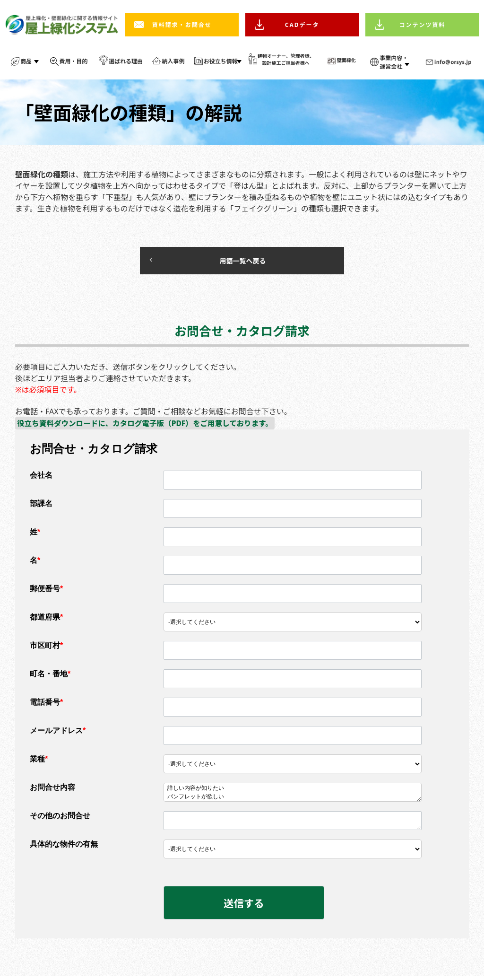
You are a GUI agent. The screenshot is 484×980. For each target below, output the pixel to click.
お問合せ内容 (52, 790)
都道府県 (46, 619)
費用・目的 (74, 61)
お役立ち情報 (221, 61)
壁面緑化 (346, 60)
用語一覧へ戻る (214, 262)
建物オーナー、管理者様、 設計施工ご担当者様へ (286, 59)
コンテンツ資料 (423, 25)
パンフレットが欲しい (293, 799)
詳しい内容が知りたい (293, 791)
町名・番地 (50, 676)
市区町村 (46, 648)
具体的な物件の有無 (64, 846)
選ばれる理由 (126, 61)
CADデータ (302, 25)
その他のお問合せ (60, 818)
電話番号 (46, 704)
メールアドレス (58, 733)
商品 (26, 61)
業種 (39, 761)
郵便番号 (46, 591)
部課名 (41, 506)
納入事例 (173, 61)
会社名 (41, 477)
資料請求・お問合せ (182, 25)
